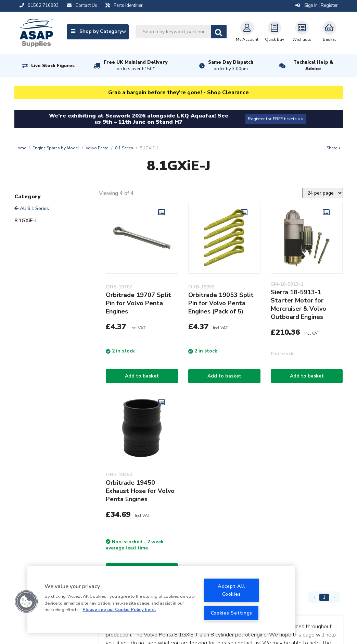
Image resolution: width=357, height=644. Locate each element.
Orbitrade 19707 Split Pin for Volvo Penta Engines (138, 303)
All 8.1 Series (32, 208)
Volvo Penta (97, 148)
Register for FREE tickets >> (276, 119)
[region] (161, 600)
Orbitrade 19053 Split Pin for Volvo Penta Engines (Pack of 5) (221, 303)
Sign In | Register (317, 5)
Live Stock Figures (53, 66)
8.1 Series (124, 148)
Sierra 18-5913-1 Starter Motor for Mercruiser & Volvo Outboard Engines (298, 305)
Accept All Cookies (231, 590)
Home (20, 148)
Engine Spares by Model (56, 148)
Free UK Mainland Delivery (136, 66)
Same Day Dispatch (231, 66)
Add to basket (142, 376)
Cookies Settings (232, 613)
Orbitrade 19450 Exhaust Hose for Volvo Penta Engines (140, 491)
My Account (247, 32)
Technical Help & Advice (313, 66)
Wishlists (302, 32)
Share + (334, 148)
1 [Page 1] (324, 597)
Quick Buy (275, 32)
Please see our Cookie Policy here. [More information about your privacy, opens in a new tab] (119, 610)
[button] (26, 602)
